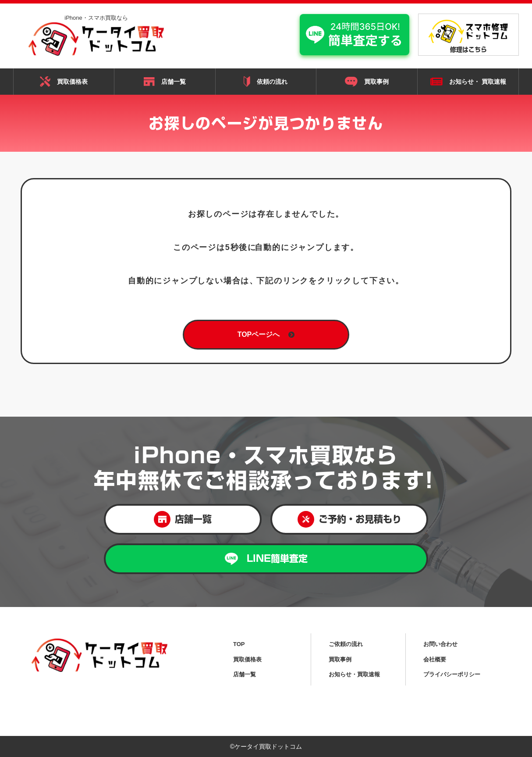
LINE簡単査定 (266, 559)
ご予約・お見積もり (349, 519)
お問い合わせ (440, 644)
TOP (239, 644)
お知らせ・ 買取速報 (468, 82)
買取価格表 (64, 82)
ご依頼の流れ (346, 644)
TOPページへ (266, 334)
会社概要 (435, 659)
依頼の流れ (266, 81)
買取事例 (367, 82)
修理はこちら (468, 36)
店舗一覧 (165, 82)
